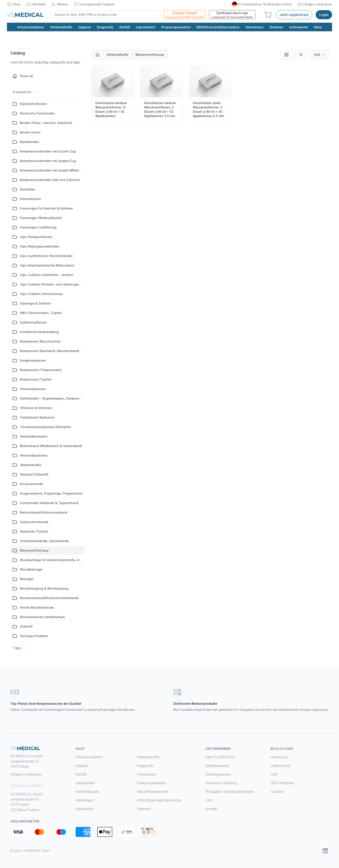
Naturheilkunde (87, 792)
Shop (14, 4)
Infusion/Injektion (31, 27)
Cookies (277, 792)
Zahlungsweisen (218, 774)
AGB (274, 774)
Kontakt (211, 809)
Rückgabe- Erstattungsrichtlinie (230, 792)
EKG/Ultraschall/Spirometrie (218, 27)
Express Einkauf (184, 15)
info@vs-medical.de (315, 4)
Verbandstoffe (61, 27)
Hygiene (85, 27)
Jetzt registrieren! (294, 15)
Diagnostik (105, 27)
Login (324, 15)
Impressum (279, 757)
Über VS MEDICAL (220, 757)
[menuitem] (106, 757)
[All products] (98, 55)
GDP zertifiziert (282, 783)
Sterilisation (85, 809)
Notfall (125, 27)
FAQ (209, 800)
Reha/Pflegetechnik (153, 792)
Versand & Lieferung (221, 783)
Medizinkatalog (217, 766)
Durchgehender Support (94, 4)
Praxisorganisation (176, 27)
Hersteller (36, 4)
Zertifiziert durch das (232, 15)
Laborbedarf (146, 27)
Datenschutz (281, 766)
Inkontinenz (255, 27)
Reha (318, 27)
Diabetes (276, 27)
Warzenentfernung (150, 55)
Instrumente (299, 27)
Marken (60, 4)
